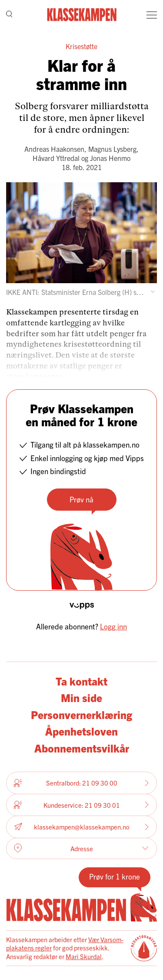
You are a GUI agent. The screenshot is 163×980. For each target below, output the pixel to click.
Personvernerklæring (81, 714)
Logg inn (113, 626)
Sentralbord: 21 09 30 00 (81, 783)
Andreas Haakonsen (54, 149)
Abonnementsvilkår (82, 748)
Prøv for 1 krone (115, 876)
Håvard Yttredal (56, 158)
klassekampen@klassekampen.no (81, 827)
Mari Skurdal (84, 956)
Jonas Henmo (110, 158)
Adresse (81, 848)
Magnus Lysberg (112, 149)
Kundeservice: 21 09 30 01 (81, 805)
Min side (81, 697)
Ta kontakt (81, 681)
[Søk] (9, 15)
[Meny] (152, 15)
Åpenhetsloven (81, 731)
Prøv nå (81, 499)
